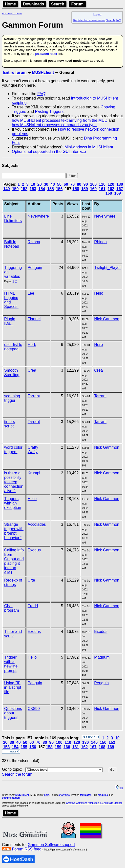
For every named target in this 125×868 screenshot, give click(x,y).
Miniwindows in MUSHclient (89, 147)
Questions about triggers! (13, 713)
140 (7, 189)
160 (94, 189)
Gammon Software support (51, 845)
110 (102, 184)
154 (42, 189)
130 (120, 184)
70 (72, 184)
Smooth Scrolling (12, 373)
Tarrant (34, 396)
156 (59, 189)
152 (24, 189)
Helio (99, 293)
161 (102, 189)
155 (51, 189)
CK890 (34, 709)
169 (117, 193)
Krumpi (34, 473)
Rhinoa (34, 242)
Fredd (33, 606)
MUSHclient (43, 72)
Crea (32, 370)
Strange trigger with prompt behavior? (14, 531)
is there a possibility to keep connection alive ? (14, 482)
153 (33, 189)
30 (46, 184)
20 (40, 184)
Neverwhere (38, 216)
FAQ (118, 20)
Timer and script (13, 634)
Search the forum (17, 774)
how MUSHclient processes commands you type (54, 125)
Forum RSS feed (27, 849)
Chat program (12, 608)
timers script (10, 424)
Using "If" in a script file (13, 687)
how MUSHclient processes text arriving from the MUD (60, 120)
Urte (31, 580)
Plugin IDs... (10, 321)
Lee (31, 293)
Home (10, 4)
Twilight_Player (107, 268)
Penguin (35, 268)
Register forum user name (89, 20)
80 (79, 184)
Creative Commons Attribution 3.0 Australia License (94, 803)
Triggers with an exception (13, 503)
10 (33, 184)
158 (76, 189)
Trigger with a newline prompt (11, 664)
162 (111, 189)
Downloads (33, 4)
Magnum (102, 657)
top (119, 788)
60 (66, 184)
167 (120, 189)
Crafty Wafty (33, 450)
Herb (32, 345)
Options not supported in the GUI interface (49, 151)
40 (53, 184)
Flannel (34, 319)
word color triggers (13, 450)
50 (59, 184)
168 (109, 193)
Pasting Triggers (49, 111)
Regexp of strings (13, 582)
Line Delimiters (13, 218)
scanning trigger (12, 398)
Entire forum (15, 72)
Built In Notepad (12, 244)
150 (15, 189)
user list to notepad (13, 347)
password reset (46, 54)
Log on (97, 14)
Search (58, 4)
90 (86, 184)
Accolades (37, 524)
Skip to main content (12, 14)
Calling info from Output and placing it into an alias (14, 561)
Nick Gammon (107, 319)
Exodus (34, 550)
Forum (78, 4)
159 (85, 189)
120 (111, 184)
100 (94, 184)
